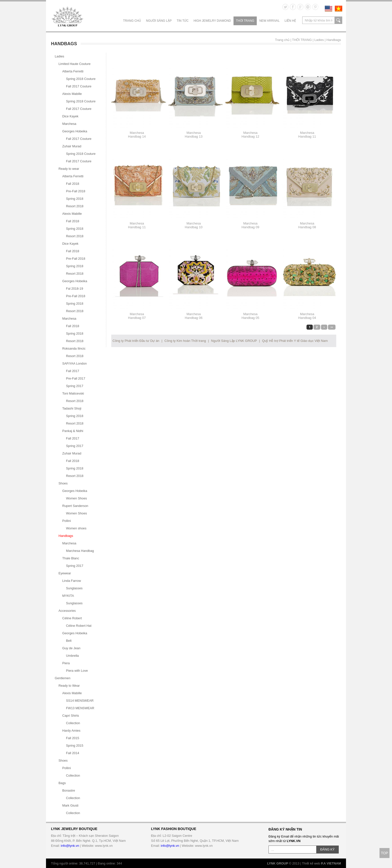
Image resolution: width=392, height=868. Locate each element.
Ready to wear (69, 169)
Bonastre (69, 790)
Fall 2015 (73, 738)
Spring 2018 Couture (81, 79)
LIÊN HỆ (290, 21)
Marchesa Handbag (80, 551)
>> (332, 327)
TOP (385, 853)
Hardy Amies (71, 731)
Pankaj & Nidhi (73, 431)
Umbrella (72, 656)
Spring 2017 (75, 386)
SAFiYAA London (74, 363)
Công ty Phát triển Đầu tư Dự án (136, 341)
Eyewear (65, 573)
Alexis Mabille (72, 94)
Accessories (67, 611)
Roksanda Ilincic (74, 348)
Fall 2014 (73, 753)
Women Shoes (76, 498)
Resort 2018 (75, 206)
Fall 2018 (73, 184)
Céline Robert (72, 618)
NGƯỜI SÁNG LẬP (159, 21)
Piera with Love (77, 671)
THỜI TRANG (245, 21)
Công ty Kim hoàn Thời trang (185, 341)
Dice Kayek (70, 116)
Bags (62, 783)
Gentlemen (63, 678)
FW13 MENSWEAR (80, 708)
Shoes (63, 483)
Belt (69, 641)
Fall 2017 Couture (79, 86)
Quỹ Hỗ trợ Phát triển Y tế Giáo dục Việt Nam (295, 341)
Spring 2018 (75, 199)
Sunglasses (74, 588)
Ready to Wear (69, 686)
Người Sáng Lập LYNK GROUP (234, 341)
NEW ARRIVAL (269, 21)
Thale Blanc (71, 558)
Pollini (66, 521)
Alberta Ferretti (73, 71)
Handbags (334, 40)
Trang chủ (132, 21)
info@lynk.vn (70, 846)
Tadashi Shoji (72, 408)
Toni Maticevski (73, 393)
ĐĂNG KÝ (327, 849)
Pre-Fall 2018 (76, 191)
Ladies (319, 40)
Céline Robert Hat (79, 626)
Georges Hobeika (75, 131)
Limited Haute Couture (74, 64)
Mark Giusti (70, 805)
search (338, 20)
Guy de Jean (71, 648)
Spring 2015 (75, 746)
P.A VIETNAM (331, 863)
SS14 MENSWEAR (80, 701)
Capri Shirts (71, 716)
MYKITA (68, 596)
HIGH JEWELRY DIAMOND (212, 21)
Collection (73, 723)
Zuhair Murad (72, 146)
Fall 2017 (73, 371)
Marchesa (69, 124)
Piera (66, 663)
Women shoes (76, 528)
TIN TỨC (183, 21)
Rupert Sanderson (75, 506)
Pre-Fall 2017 (76, 378)
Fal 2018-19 (74, 289)
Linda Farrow (72, 581)
